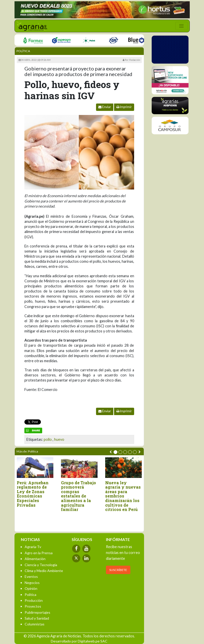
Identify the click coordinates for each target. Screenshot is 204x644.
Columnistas (35, 624)
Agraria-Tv (33, 547)
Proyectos (33, 606)
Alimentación (35, 559)
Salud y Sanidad (37, 618)
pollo (48, 439)
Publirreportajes (37, 612)
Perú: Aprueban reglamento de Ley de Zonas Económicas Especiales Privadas (33, 494)
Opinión (31, 588)
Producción (34, 600)
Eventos (31, 576)
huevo (59, 439)
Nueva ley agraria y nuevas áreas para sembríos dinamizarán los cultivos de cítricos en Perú (123, 496)
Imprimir (124, 107)
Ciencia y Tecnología (41, 565)
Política (23, 51)
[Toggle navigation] (181, 26)
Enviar (105, 107)
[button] (115, 452)
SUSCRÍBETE (118, 570)
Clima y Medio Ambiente (44, 571)
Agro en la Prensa (39, 553)
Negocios (32, 583)
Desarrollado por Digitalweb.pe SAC (79, 641)
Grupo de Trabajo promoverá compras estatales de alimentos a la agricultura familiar (79, 496)
